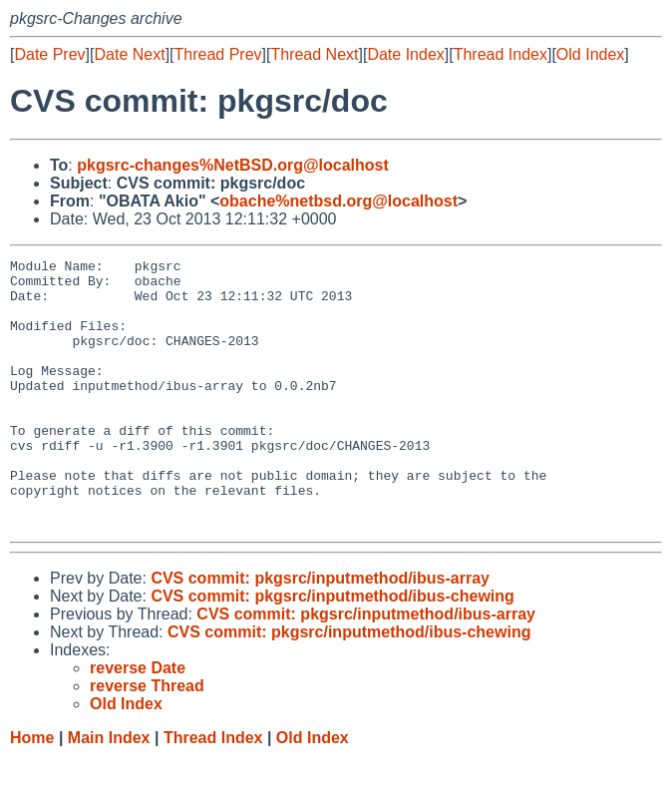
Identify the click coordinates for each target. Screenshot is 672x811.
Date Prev (49, 54)
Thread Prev (218, 54)
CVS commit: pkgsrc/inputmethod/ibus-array (320, 632)
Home (32, 792)
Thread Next (314, 54)
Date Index (405, 54)
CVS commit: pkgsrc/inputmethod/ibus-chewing (332, 650)
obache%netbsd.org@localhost (338, 201)
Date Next (129, 54)
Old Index (590, 54)
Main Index (109, 792)
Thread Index (501, 54)
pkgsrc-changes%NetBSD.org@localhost (233, 165)
